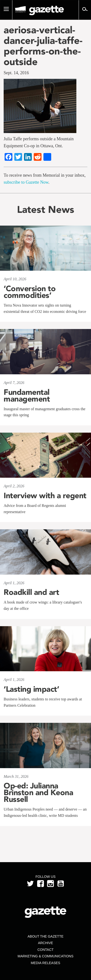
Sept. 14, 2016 (16, 73)
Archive (45, 943)
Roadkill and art (31, 592)
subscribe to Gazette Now (26, 182)
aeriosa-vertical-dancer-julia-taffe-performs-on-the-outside (43, 46)
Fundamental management (27, 396)
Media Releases (45, 963)
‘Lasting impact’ (31, 689)
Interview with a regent (45, 496)
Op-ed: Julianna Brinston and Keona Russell (38, 792)
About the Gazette (45, 936)
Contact (45, 950)
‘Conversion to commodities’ (30, 292)
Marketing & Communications (46, 956)
